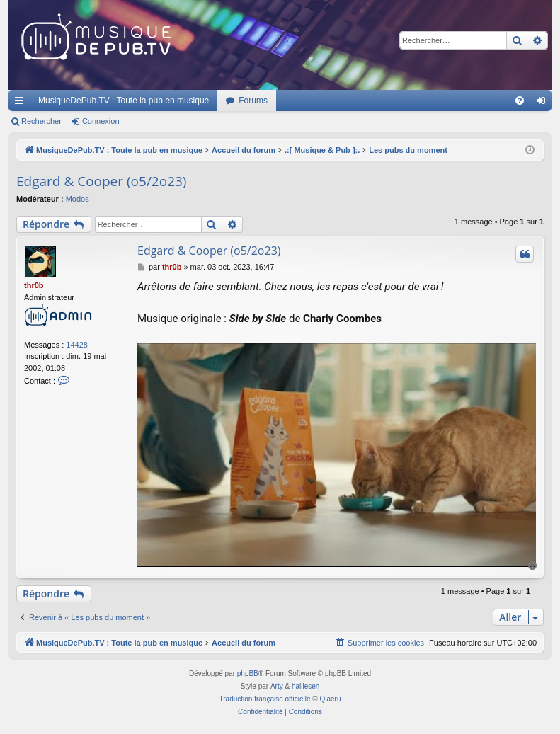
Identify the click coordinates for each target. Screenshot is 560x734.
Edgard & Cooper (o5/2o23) (101, 181)
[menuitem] (520, 101)
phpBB (248, 673)
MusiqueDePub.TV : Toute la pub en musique (124, 101)
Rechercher (41, 121)
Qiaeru (330, 699)
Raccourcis (22, 103)
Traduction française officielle (265, 699)
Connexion (101, 121)
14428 (77, 345)
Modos (78, 199)
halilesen (305, 686)
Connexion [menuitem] (544, 103)
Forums (253, 101)
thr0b (34, 285)
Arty (277, 686)
